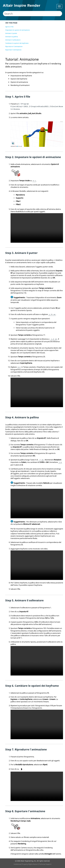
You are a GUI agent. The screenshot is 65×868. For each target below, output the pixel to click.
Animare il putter (11, 33)
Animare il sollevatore (13, 40)
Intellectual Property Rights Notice (26, 864)
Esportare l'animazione (13, 50)
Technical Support (45, 864)
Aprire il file (9, 27)
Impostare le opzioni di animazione (18, 30)
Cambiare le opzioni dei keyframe (17, 43)
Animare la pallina (12, 37)
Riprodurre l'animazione (14, 46)
